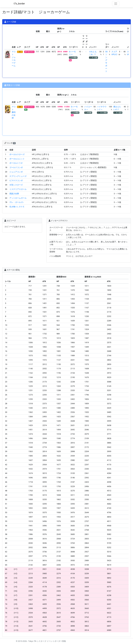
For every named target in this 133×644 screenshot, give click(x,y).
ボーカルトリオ (16, 163)
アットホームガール (18, 198)
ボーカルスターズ (17, 154)
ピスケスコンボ (16, 180)
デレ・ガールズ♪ (16, 202)
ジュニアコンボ (16, 172)
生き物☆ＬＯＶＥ (17, 207)
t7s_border (19, 4)
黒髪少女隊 (14, 194)
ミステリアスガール (18, 189)
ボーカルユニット (17, 159)
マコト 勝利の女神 (14, 112)
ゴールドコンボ (16, 167)
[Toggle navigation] (116, 4)
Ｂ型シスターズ (16, 185)
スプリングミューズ (18, 176)
